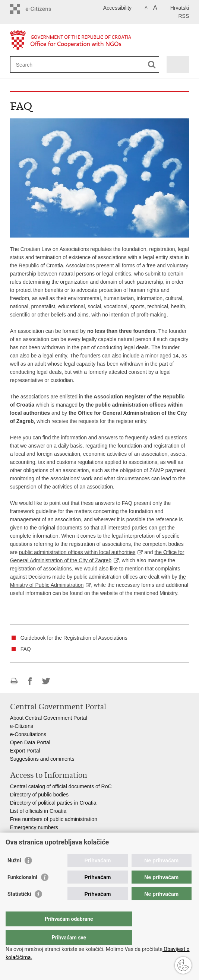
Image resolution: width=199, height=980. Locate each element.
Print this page (14, 681)
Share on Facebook (30, 681)
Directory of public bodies (39, 795)
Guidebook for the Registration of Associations (74, 638)
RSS (184, 16)
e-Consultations (28, 734)
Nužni (14, 875)
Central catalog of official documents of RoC (61, 786)
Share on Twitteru (46, 681)
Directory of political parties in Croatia (53, 803)
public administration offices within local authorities (77, 552)
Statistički (19, 909)
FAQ (26, 649)
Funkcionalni (22, 892)
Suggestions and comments (42, 759)
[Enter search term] (43, 65)
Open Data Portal (30, 742)
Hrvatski (180, 8)
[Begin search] (152, 65)
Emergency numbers (34, 827)
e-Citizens (22, 726)
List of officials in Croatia (38, 811)
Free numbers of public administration (54, 819)
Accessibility (117, 8)
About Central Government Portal (49, 718)
